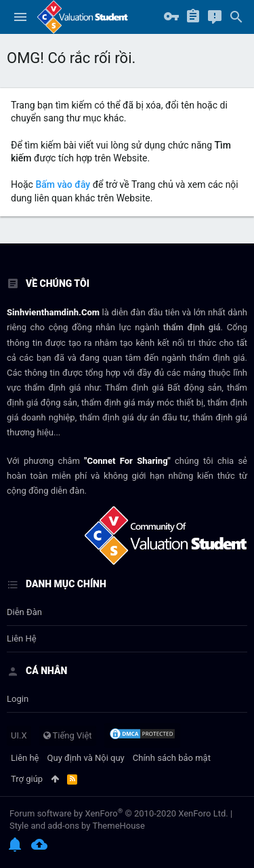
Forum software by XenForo (119, 813)
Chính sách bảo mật (172, 758)
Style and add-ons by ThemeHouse (77, 826)
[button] (20, 17)
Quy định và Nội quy (86, 758)
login (18, 699)
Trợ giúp (27, 779)
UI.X (19, 735)
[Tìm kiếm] (236, 17)
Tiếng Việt (68, 735)
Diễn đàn (24, 612)
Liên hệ (22, 638)
